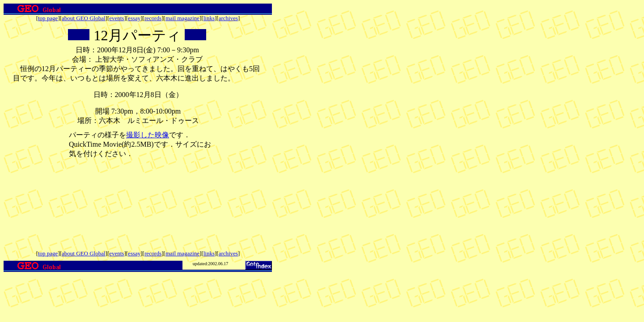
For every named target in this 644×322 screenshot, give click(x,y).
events (117, 18)
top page (48, 18)
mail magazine (182, 18)
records (153, 18)
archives (228, 18)
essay (134, 18)
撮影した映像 (148, 135)
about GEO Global (83, 18)
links (209, 18)
